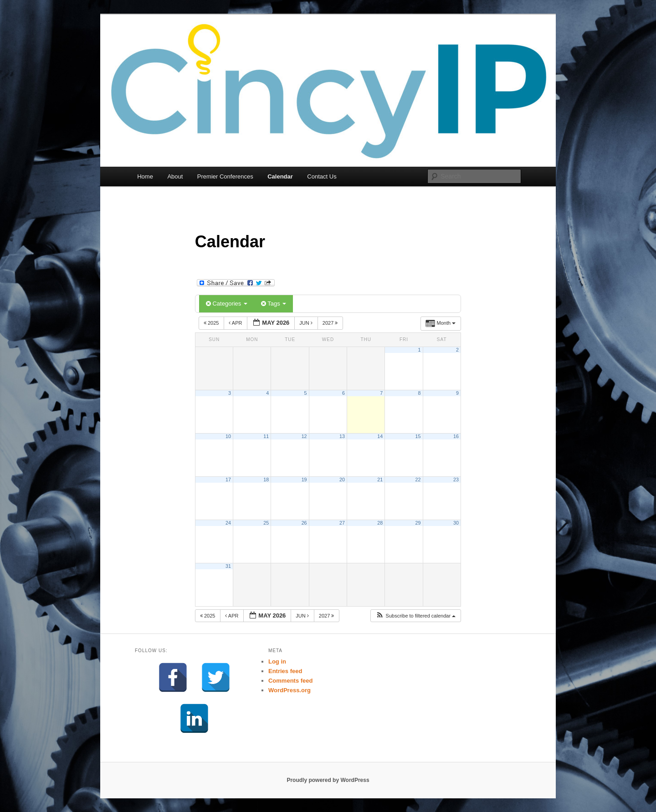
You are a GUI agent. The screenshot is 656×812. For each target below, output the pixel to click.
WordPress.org (290, 690)
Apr (236, 323)
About (175, 176)
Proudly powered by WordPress (328, 780)
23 (456, 480)
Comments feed (291, 681)
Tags (274, 304)
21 (380, 480)
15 (418, 436)
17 (228, 480)
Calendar (280, 176)
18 (266, 480)
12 (304, 436)
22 (418, 480)
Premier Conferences (225, 176)
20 (342, 480)
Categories (227, 304)
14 (380, 436)
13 (342, 436)
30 (456, 523)
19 (304, 480)
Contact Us (322, 176)
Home (145, 176)
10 (228, 436)
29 (418, 523)
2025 (212, 323)
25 (266, 523)
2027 (331, 323)
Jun (307, 323)
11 (266, 436)
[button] (416, 616)
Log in (277, 661)
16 (456, 436)
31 (228, 566)
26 (304, 523)
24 (228, 523)
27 (342, 523)
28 (380, 523)
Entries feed (285, 671)
